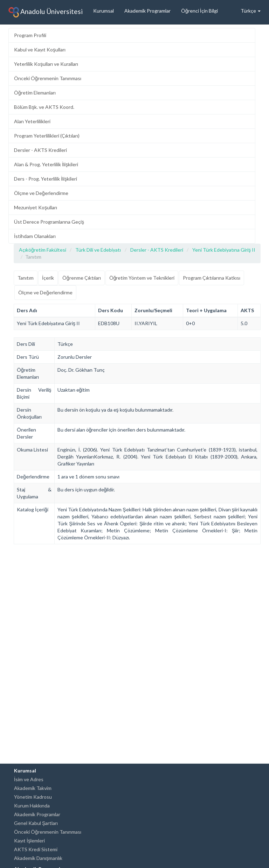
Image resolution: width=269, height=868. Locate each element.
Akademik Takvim (33, 788)
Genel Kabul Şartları (36, 823)
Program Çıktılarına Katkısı (212, 278)
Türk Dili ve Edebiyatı (98, 250)
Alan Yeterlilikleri (32, 121)
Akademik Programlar (147, 11)
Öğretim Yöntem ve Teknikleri (142, 278)
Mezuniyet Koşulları (36, 207)
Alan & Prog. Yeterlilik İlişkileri (46, 164)
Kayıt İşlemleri (29, 841)
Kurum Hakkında (32, 806)
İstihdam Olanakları (35, 236)
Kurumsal (104, 11)
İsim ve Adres (29, 779)
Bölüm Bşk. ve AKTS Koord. (44, 107)
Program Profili (30, 35)
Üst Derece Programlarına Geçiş (49, 222)
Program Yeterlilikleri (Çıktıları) (47, 136)
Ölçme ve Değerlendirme (41, 193)
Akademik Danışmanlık (38, 858)
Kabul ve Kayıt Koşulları (40, 50)
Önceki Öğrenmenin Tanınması (48, 78)
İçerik (48, 278)
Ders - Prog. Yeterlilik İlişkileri (46, 179)
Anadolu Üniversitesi (46, 12)
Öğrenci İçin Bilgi (199, 11)
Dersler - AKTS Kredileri (40, 150)
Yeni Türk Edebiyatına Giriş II (224, 250)
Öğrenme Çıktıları (82, 278)
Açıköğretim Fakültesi (43, 250)
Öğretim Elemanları (35, 93)
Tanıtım (26, 278)
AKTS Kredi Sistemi (36, 849)
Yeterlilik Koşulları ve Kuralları (46, 64)
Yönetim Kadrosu (33, 797)
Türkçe (251, 11)
